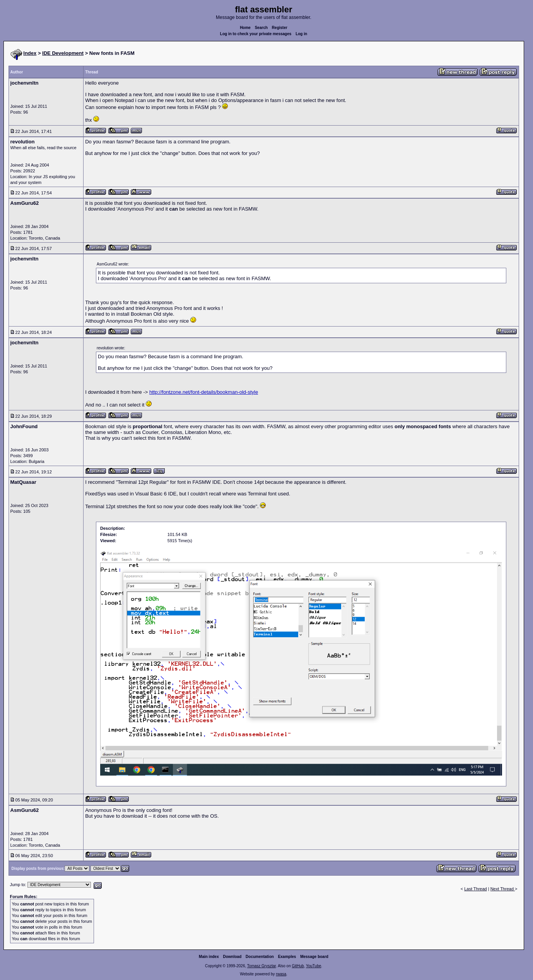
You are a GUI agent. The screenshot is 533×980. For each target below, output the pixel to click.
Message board (314, 957)
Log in (301, 34)
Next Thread (503, 889)
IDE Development (63, 53)
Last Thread (476, 889)
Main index (209, 957)
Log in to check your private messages (256, 34)
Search (261, 28)
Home (245, 28)
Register (280, 28)
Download (232, 957)
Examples (287, 957)
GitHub (298, 966)
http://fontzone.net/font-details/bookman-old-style (204, 392)
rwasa (281, 974)
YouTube (313, 966)
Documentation (260, 957)
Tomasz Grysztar (261, 966)
